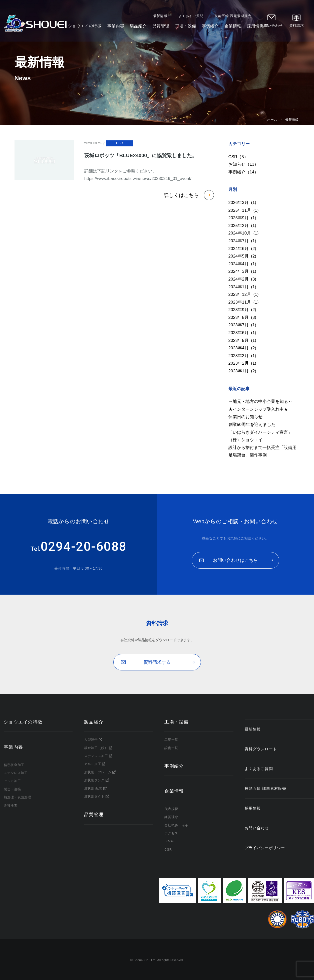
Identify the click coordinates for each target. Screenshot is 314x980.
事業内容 (116, 27)
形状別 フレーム (98, 772)
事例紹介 (211, 27)
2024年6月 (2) (242, 249)
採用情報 (256, 27)
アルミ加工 (12, 781)
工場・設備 (186, 27)
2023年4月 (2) (242, 348)
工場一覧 (171, 740)
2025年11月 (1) (244, 210)
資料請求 (298, 27)
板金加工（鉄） (96, 748)
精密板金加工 (14, 765)
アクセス (171, 833)
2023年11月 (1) (244, 302)
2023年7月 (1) (242, 325)
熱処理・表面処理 (17, 797)
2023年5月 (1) (242, 340)
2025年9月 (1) (242, 218)
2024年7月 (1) (242, 241)
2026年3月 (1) (242, 203)
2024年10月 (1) (244, 233)
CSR (120, 143)
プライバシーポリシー (265, 848)
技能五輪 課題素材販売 (234, 17)
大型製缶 (91, 740)
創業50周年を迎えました (252, 425)
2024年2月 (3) (242, 279)
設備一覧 (171, 748)
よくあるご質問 (192, 17)
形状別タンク (94, 780)
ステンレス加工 (16, 773)
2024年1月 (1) (242, 287)
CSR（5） (238, 157)
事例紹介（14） (244, 172)
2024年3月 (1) (242, 271)
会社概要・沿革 (176, 825)
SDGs (169, 841)
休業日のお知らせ (245, 417)
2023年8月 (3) (242, 317)
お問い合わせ (273, 27)
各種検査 (11, 805)
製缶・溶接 (12, 789)
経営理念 (171, 817)
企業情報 (233, 27)
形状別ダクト (94, 796)
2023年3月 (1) (242, 356)
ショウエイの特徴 (85, 27)
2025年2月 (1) (242, 226)
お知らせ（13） (244, 164)
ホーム (272, 120)
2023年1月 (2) (242, 371)
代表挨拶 (171, 809)
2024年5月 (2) (242, 256)
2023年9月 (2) (242, 310)
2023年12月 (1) (244, 294)
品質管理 (161, 27)
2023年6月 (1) (242, 333)
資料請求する (157, 662)
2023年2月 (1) (242, 363)
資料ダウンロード (261, 749)
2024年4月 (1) (242, 264)
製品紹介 (138, 27)
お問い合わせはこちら (235, 560)
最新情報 (162, 17)
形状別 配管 (93, 788)
